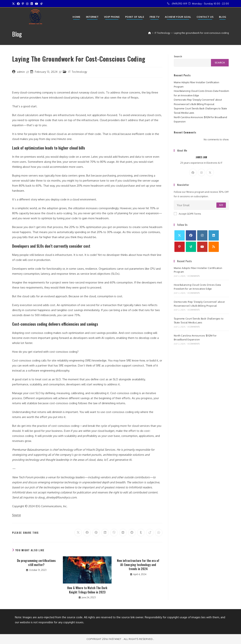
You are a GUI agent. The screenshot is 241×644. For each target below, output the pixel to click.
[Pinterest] (180, 247)
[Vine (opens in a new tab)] (41, 4)
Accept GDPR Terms (187, 214)
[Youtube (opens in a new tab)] (37, 4)
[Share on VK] (123, 533)
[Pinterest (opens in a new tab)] (23, 4)
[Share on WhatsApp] (159, 533)
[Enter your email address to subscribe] (201, 205)
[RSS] (214, 247)
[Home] (150, 33)
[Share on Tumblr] (141, 533)
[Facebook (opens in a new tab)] (18, 4)
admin (21, 72)
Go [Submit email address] (221, 205)
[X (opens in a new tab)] (14, 4)
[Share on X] (78, 533)
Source (17, 515)
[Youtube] (202, 247)
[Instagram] (201, 172)
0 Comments (194, 276)
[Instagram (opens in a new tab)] (27, 4)
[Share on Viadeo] (150, 533)
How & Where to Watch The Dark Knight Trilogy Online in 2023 (87, 590)
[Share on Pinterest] (96, 533)
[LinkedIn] (214, 235)
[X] (210, 172)
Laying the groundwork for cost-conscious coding (201, 33)
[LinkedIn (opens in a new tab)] (32, 4)
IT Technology (78, 72)
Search (178, 56)
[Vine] (191, 247)
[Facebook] (193, 172)
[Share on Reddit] (132, 533)
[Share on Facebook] (87, 533)
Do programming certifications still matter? (36, 563)
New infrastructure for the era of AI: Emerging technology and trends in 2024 (138, 565)
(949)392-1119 (179, 4)
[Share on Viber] (114, 533)
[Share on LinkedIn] (105, 533)
